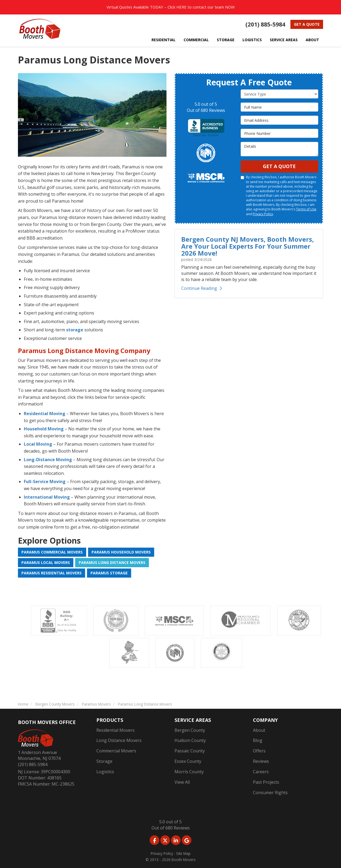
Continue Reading (202, 288)
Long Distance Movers (119, 740)
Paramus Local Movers (46, 562)
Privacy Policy (263, 214)
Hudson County (190, 740)
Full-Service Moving (45, 482)
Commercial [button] (196, 40)
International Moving (47, 497)
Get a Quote (307, 24)
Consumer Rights (270, 793)
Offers (259, 751)
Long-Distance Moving (48, 460)
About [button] (312, 40)
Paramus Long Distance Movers (112, 562)
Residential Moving (45, 414)
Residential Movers (115, 730)
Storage (104, 761)
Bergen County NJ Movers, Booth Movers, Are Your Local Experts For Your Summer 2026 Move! (248, 246)
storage (75, 330)
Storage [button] (226, 40)
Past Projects (266, 782)
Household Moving (44, 429)
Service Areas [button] (284, 40)
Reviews (261, 761)
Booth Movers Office (47, 722)
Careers (261, 772)
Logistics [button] (252, 40)
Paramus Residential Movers (52, 573)
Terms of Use (306, 209)
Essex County (188, 761)
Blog (258, 740)
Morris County (189, 772)
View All (182, 782)
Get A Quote (279, 166)
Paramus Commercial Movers (52, 552)
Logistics (105, 772)
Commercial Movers (116, 751)
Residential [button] (164, 40)
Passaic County (190, 751)
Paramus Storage (109, 573)
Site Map (183, 853)
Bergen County (190, 730)
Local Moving (38, 444)
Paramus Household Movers (121, 552)
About (259, 730)
